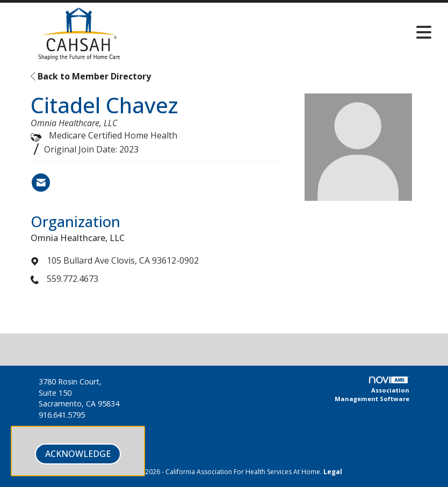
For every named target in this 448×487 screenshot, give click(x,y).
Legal (333, 472)
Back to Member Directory (91, 76)
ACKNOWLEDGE (78, 454)
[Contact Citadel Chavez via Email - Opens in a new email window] (41, 183)
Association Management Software (372, 390)
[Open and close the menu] (294, 32)
